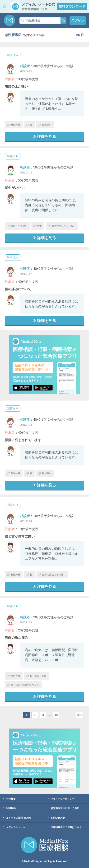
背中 (38, 226)
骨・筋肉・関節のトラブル (23, 685)
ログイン (78, 20)
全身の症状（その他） (52, 575)
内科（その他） (17, 226)
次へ (80, 715)
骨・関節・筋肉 (36, 676)
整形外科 (14, 125)
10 (56, 715)
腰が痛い (45, 125)
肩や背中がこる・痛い (62, 226)
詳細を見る (45, 137)
